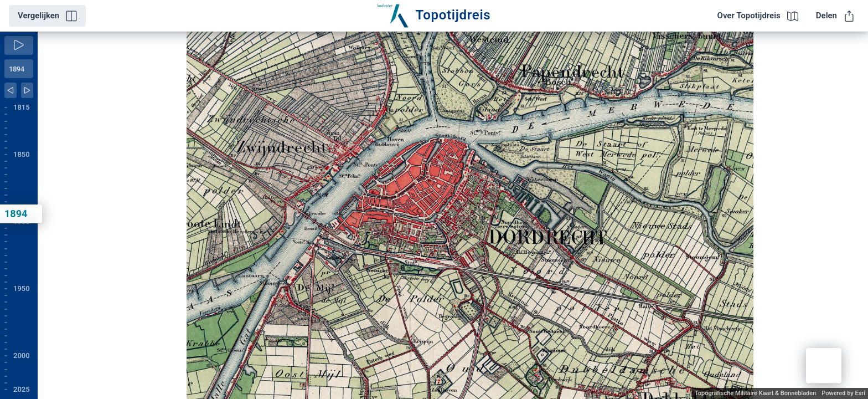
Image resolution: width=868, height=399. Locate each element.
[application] (453, 215)
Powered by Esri (843, 393)
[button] (824, 366)
